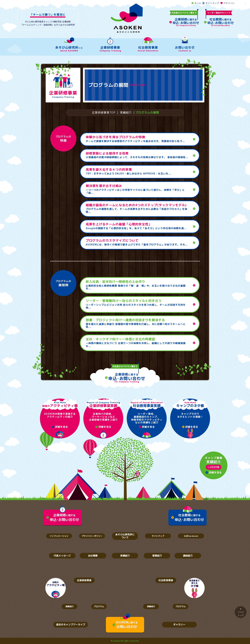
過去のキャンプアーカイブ (71, 624)
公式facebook (191, 536)
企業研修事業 (84, 580)
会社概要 (93, 556)
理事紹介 (157, 556)
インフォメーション (59, 536)
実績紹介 (126, 112)
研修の (56, 584)
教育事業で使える (194, 583)
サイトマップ (211, 3)
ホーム (196, 3)
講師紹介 (188, 556)
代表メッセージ (62, 556)
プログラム (99, 606)
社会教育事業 (166, 580)
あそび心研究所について (125, 536)
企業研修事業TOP (104, 112)
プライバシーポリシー (233, 3)
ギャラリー (179, 624)
